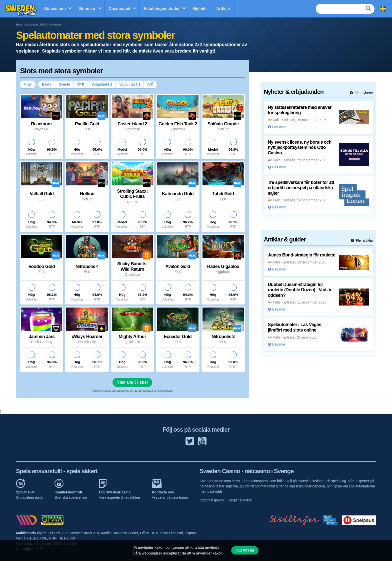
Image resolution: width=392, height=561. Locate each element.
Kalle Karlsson (165, 391)
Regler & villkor (240, 500)
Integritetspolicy (212, 500)
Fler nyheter (363, 93)
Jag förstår (245, 550)
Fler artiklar (364, 240)
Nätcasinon (55, 9)
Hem (19, 25)
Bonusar (87, 9)
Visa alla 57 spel (132, 382)
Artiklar (223, 9)
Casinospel (119, 9)
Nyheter (200, 9)
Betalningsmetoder (162, 9)
